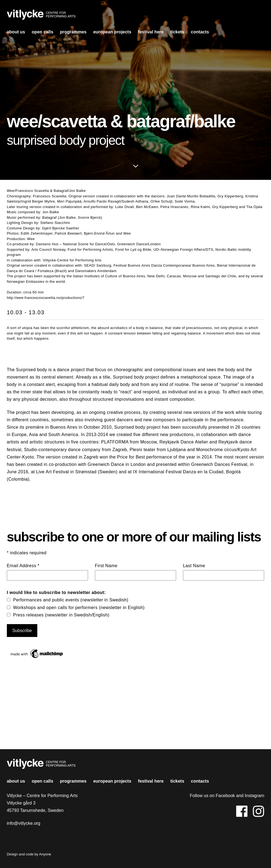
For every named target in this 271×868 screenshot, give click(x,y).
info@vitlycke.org (24, 823)
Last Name (194, 566)
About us (16, 32)
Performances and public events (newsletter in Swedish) (71, 600)
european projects (112, 32)
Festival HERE (151, 32)
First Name (106, 566)
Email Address (23, 566)
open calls (43, 32)
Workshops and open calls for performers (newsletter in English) (79, 608)
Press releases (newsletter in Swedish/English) (61, 615)
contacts (200, 32)
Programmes (73, 32)
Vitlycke (41, 16)
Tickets (177, 32)
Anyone (45, 854)
